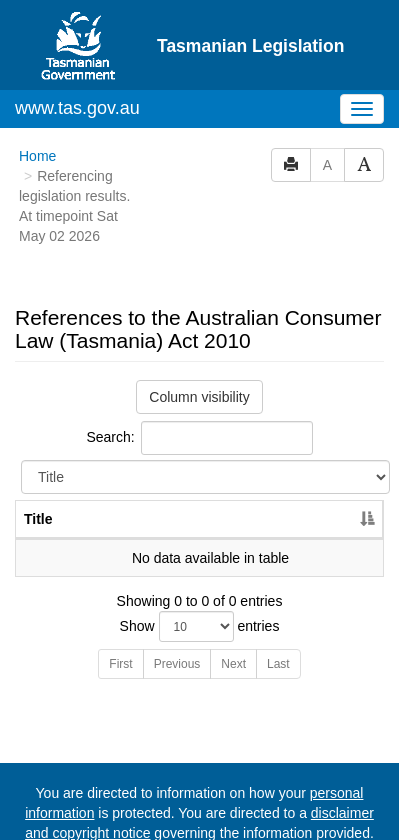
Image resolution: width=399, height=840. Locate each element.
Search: (199, 438)
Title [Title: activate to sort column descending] (38, 519)
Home (37, 156)
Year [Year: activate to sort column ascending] (328, 519)
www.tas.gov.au (77, 108)
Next (233, 664)
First (120, 664)
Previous (177, 664)
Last (278, 664)
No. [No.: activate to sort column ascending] (254, 519)
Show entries (200, 626)
